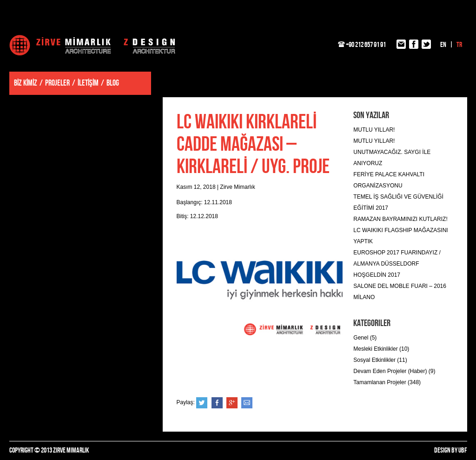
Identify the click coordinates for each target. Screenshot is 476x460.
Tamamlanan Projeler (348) (387, 382)
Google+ (232, 403)
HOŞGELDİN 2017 (377, 275)
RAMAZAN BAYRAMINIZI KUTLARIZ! (400, 219)
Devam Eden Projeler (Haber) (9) (394, 371)
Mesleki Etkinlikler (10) (381, 349)
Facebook (217, 403)
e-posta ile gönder (247, 403)
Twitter (202, 403)
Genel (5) (365, 338)
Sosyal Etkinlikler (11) (380, 360)
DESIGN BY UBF (451, 450)
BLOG (113, 83)
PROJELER (57, 83)
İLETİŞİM (88, 83)
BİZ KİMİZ (26, 83)
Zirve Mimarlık (92, 45)
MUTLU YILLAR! (374, 130)
